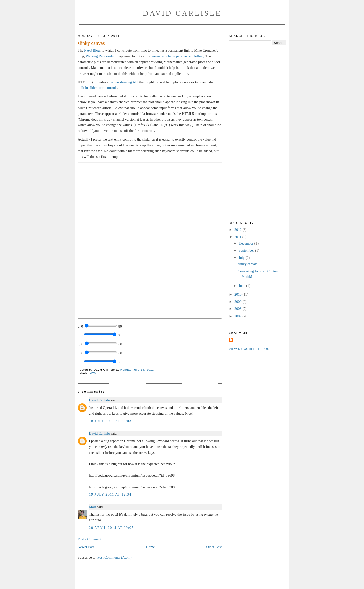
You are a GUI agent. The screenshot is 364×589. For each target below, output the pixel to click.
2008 (238, 309)
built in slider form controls (97, 88)
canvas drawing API (124, 82)
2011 (238, 237)
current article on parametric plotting (177, 56)
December (246, 243)
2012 (238, 230)
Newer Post (86, 547)
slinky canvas (248, 264)
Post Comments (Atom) (115, 557)
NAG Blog (92, 50)
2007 (238, 316)
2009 (238, 302)
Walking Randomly (100, 56)
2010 (238, 294)
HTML (94, 373)
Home (150, 547)
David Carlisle (182, 13)
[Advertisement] (249, 133)
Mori (93, 507)
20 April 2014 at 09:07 (111, 528)
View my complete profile (253, 349)
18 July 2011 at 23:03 (110, 421)
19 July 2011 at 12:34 (110, 494)
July (242, 258)
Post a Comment (89, 539)
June (242, 286)
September (247, 250)
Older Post (214, 547)
